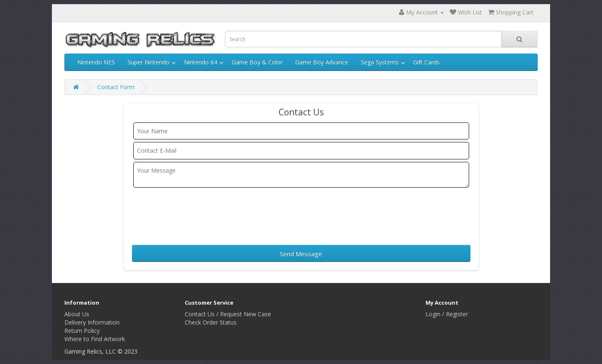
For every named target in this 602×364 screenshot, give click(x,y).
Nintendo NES (96, 62)
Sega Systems (380, 62)
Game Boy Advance (322, 62)
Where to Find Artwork (95, 339)
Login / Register (447, 314)
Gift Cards (426, 62)
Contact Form (116, 87)
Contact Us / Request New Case (228, 314)
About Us (77, 314)
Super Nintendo (148, 62)
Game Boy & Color (257, 62)
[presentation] (199, 213)
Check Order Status (211, 322)
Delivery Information (92, 322)
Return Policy (82, 331)
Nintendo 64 (201, 62)
